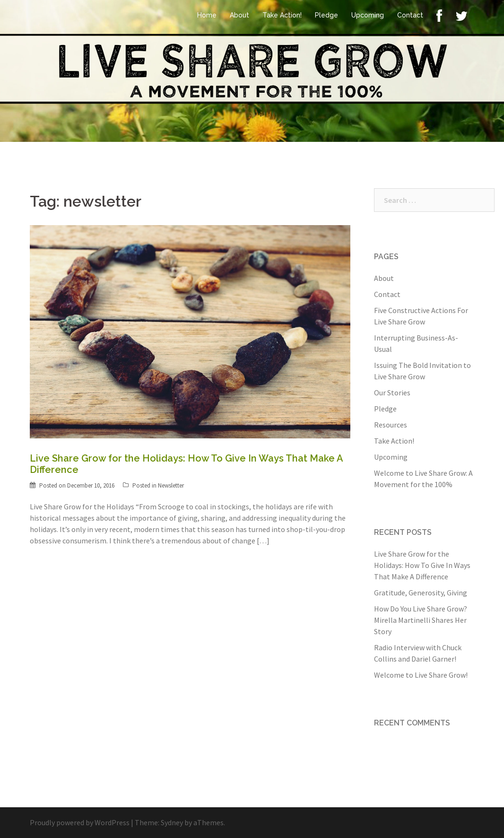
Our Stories (392, 393)
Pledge (326, 15)
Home (207, 15)
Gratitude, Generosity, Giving (421, 593)
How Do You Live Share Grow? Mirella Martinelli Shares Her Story (421, 620)
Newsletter (171, 485)
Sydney (172, 822)
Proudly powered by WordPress (80, 822)
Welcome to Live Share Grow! (421, 675)
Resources (391, 425)
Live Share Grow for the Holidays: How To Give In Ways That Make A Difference (422, 565)
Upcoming (368, 15)
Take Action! (282, 15)
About (239, 15)
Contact (410, 15)
